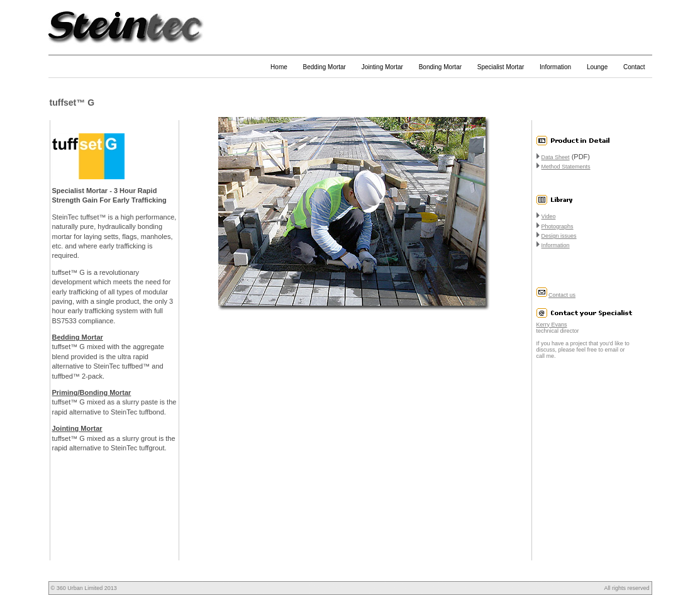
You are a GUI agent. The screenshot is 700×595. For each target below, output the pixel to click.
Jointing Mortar (382, 67)
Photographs (558, 226)
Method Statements (566, 167)
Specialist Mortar (501, 67)
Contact (634, 67)
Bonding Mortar (440, 67)
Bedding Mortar (325, 67)
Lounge (597, 67)
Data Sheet (556, 157)
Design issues (559, 236)
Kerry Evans (552, 325)
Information (555, 67)
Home (279, 67)
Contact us (562, 295)
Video (549, 216)
